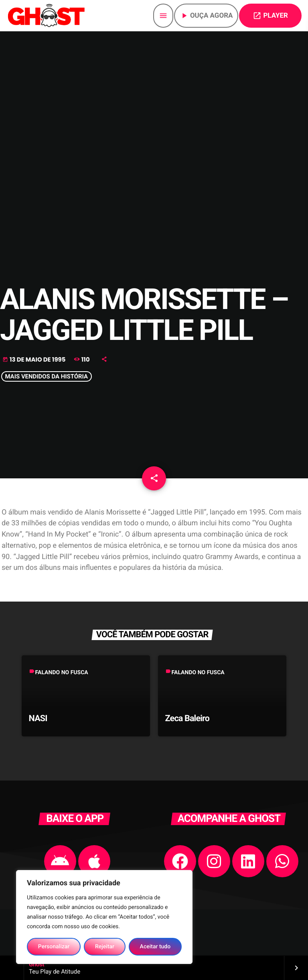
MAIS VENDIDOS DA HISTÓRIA (46, 377)
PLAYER (270, 16)
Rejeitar (105, 947)
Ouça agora (206, 16)
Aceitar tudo (155, 947)
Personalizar (54, 947)
